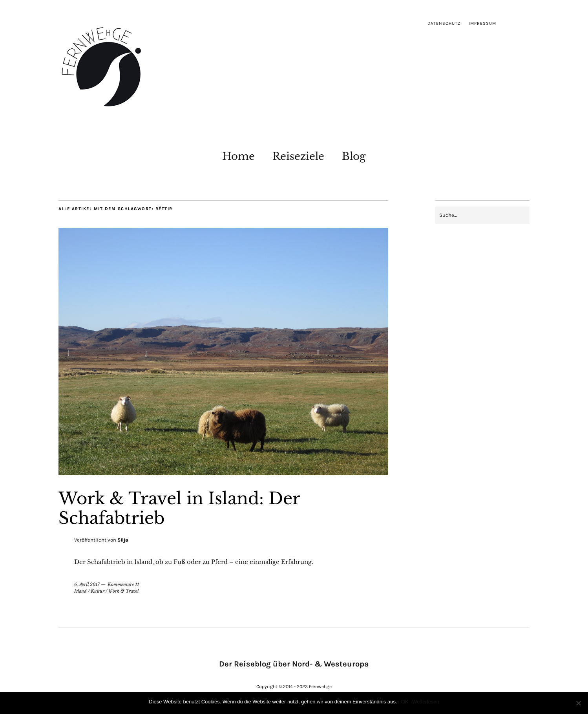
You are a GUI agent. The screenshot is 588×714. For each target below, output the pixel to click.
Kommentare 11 (123, 584)
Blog (354, 156)
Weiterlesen (425, 702)
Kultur (98, 591)
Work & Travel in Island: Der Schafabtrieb (179, 508)
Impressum (482, 23)
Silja (123, 540)
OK (405, 702)
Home (238, 156)
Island (80, 591)
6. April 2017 (87, 584)
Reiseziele (298, 156)
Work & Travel (123, 591)
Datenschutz (444, 23)
